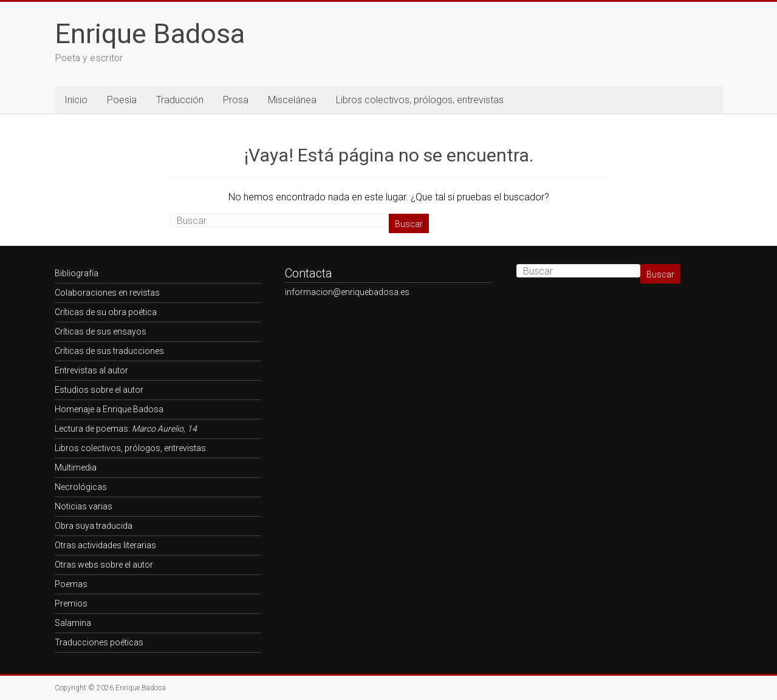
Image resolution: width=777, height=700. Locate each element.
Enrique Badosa (150, 34)
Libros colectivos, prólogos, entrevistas (420, 100)
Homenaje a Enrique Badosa (109, 409)
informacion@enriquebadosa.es (347, 292)
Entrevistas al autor (91, 370)
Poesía (122, 100)
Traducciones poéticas (99, 642)
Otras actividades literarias (105, 545)
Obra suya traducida (94, 526)
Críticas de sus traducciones (109, 351)
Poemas (71, 584)
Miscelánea (292, 100)
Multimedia (76, 467)
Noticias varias (84, 506)
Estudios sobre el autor (99, 390)
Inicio (76, 100)
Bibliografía (77, 273)
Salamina (73, 623)
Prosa (236, 100)
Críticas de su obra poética (106, 312)
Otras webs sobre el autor (104, 565)
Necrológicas (81, 487)
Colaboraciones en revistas (107, 293)
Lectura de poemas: (126, 429)
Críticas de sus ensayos (101, 331)
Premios (71, 603)
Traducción (180, 100)
